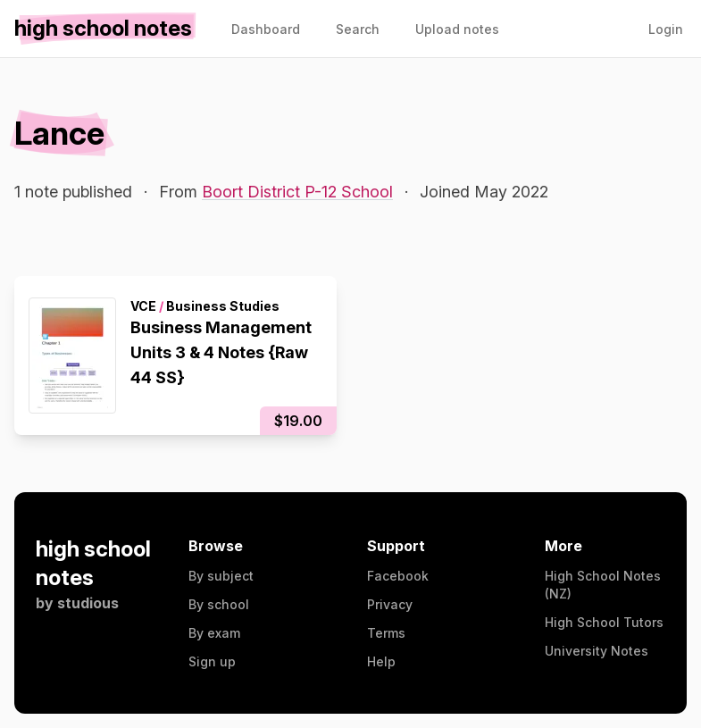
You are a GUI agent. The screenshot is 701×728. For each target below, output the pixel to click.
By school (219, 604)
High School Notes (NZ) (603, 585)
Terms (386, 633)
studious (88, 603)
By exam (214, 633)
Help (381, 661)
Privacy (390, 604)
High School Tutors (604, 622)
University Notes (597, 651)
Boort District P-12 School (297, 192)
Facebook (398, 576)
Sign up (212, 661)
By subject (221, 576)
